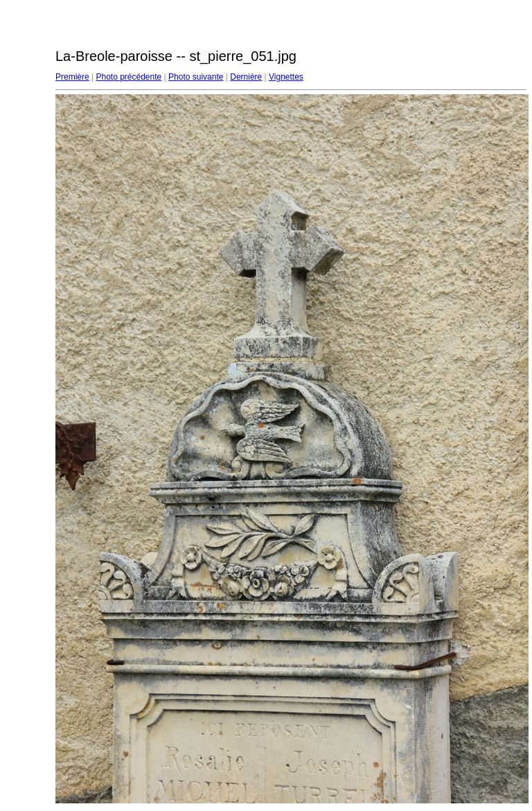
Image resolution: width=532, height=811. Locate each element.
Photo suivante (196, 77)
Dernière (246, 77)
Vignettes (286, 77)
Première (72, 77)
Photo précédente (128, 77)
